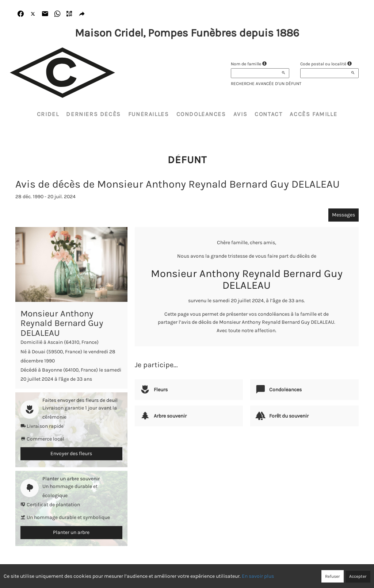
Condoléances (201, 114)
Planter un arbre (71, 532)
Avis (240, 114)
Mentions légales (247, 576)
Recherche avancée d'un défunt (266, 84)
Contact (268, 114)
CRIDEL (48, 114)
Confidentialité (184, 576)
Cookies (214, 576)
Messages (344, 215)
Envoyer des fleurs (71, 454)
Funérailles (149, 114)
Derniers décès (93, 114)
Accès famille (313, 114)
